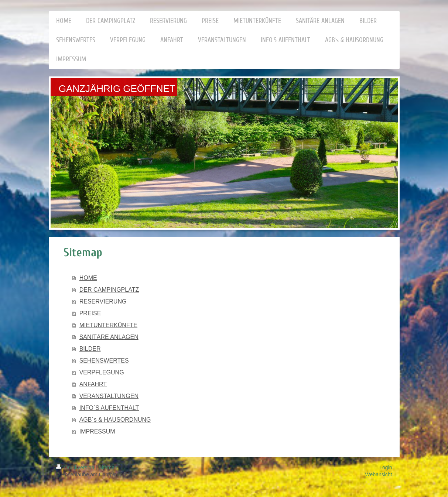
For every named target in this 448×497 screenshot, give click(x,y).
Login (386, 467)
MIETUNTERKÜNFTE (108, 325)
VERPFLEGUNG (102, 372)
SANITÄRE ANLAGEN (109, 337)
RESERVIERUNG (103, 301)
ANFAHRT (93, 384)
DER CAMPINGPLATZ (109, 290)
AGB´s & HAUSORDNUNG (115, 420)
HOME (88, 278)
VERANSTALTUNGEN (109, 396)
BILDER (90, 349)
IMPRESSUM (97, 431)
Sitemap (108, 467)
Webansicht (379, 474)
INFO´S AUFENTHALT (109, 408)
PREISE (90, 313)
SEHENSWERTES (104, 361)
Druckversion (76, 467)
